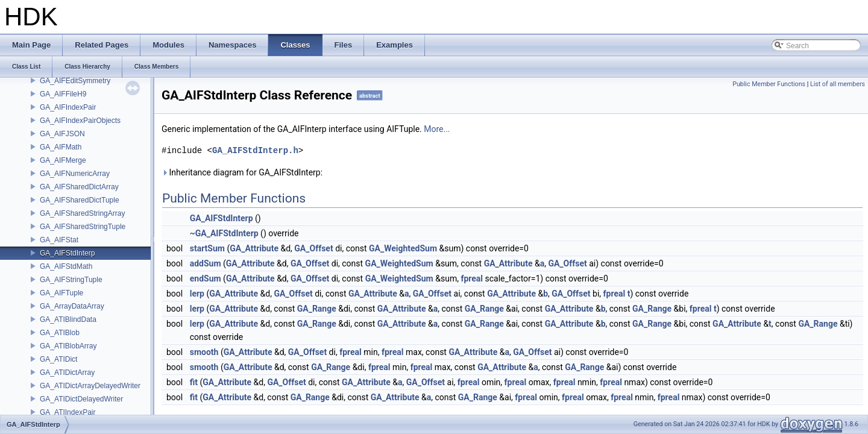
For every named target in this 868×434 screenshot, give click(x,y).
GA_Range (317, 309)
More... (437, 129)
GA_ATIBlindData (68, 319)
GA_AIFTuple (61, 293)
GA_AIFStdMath (66, 266)
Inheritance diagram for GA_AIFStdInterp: (242, 172)
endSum (206, 278)
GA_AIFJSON (62, 134)
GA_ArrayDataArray (72, 306)
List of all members (838, 84)
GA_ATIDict (58, 359)
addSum (206, 263)
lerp (197, 294)
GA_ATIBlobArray (68, 346)
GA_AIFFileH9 (63, 94)
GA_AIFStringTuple (71, 280)
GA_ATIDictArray (67, 373)
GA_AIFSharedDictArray (79, 187)
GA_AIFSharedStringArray (82, 213)
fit (194, 382)
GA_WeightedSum (403, 248)
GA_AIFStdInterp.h (255, 150)
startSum (207, 248)
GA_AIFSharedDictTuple (80, 200)
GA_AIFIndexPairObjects (80, 121)
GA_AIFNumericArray (75, 174)
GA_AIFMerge (63, 160)
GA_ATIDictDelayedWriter (81, 399)
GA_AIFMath (61, 147)
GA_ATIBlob (60, 333)
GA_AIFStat (59, 240)
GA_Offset (313, 248)
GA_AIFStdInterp (67, 253)
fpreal (472, 278)
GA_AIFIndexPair (68, 107)
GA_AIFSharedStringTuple (83, 227)
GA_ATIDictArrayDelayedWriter (90, 386)
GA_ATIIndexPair (68, 412)
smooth (204, 352)
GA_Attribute (254, 248)
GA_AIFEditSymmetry (75, 81)
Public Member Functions (769, 84)
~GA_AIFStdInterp (224, 233)
